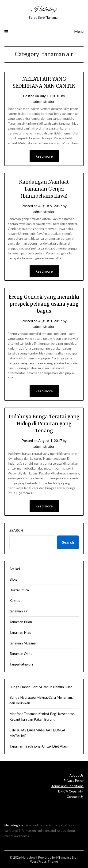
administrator (44, 101)
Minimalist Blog (67, 857)
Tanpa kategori (21, 664)
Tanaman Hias (20, 632)
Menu (79, 31)
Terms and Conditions (67, 786)
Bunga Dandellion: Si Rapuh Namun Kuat (41, 687)
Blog (13, 579)
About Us (77, 775)
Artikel (15, 569)
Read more (44, 156)
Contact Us (75, 797)
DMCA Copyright (71, 791)
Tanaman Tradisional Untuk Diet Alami (39, 746)
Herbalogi (44, 10)
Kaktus (15, 600)
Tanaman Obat (21, 654)
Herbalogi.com (15, 825)
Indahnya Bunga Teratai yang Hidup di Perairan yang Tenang (44, 424)
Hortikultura (19, 590)
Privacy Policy (74, 780)
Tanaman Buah (21, 622)
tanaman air (19, 611)
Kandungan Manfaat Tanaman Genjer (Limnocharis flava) (44, 189)
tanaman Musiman (23, 643)
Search (16, 530)
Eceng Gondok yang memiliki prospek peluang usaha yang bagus (44, 304)
